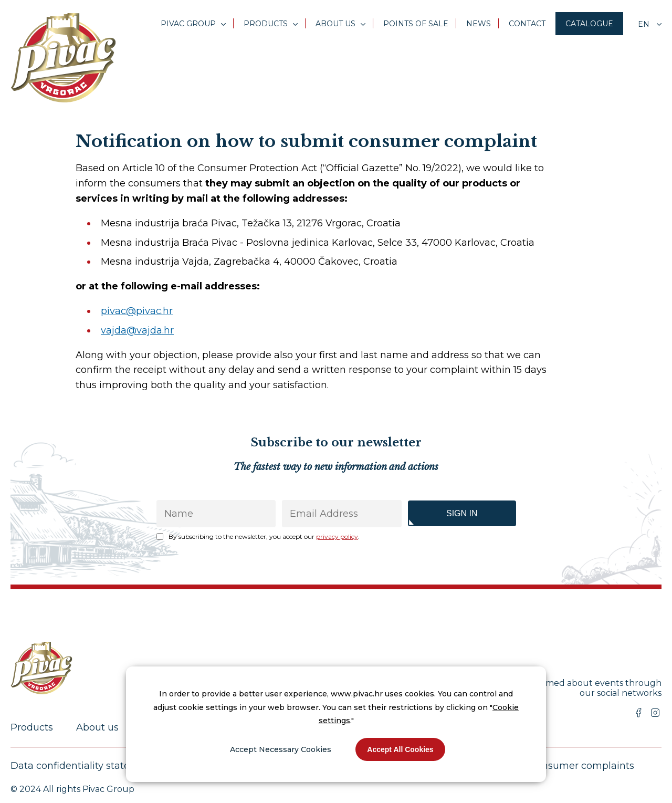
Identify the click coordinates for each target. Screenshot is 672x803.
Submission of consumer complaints (548, 766)
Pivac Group (188, 24)
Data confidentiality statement (83, 766)
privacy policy (337, 536)
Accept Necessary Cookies (281, 749)
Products (266, 24)
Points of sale (416, 24)
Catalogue (589, 24)
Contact (527, 24)
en (645, 24)
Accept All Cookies (400, 749)
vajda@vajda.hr (137, 330)
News (479, 24)
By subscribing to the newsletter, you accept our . (264, 536)
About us (335, 24)
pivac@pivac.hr (137, 311)
